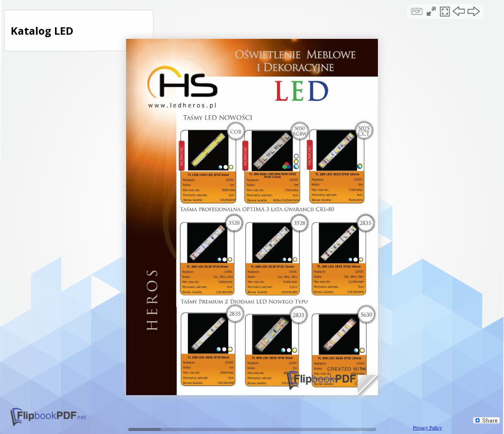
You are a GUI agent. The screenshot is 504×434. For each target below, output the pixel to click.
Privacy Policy (428, 428)
